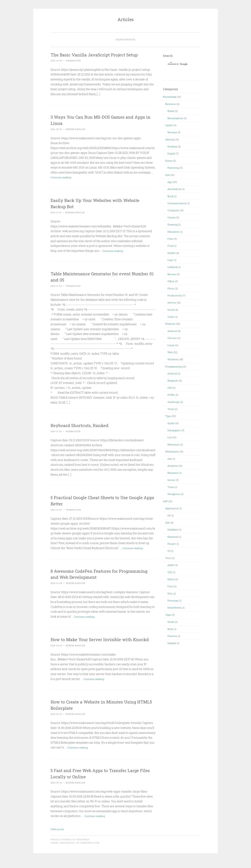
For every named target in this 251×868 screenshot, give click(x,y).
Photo (171, 288)
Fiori (170, 586)
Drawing (172, 224)
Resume (172, 132)
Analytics (173, 466)
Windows (173, 359)
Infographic (174, 430)
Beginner (173, 381)
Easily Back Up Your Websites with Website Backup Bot (93, 203)
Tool (168, 558)
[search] (178, 64)
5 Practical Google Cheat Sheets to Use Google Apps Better (96, 500)
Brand (171, 111)
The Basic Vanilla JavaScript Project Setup (101, 54)
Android (172, 331)
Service (172, 302)
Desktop (172, 146)
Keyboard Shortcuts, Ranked (85, 425)
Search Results (125, 39)
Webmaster (172, 452)
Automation (174, 189)
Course (172, 217)
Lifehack (172, 267)
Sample (172, 643)
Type (168, 416)
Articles (126, 19)
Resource (173, 473)
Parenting (173, 168)
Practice (172, 636)
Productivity (175, 295)
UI (169, 551)
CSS (170, 388)
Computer (173, 210)
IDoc (170, 593)
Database (173, 530)
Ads (170, 459)
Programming (173, 366)
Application (172, 508)
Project (172, 544)
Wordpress (174, 494)
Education (173, 232)
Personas (173, 601)
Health (171, 253)
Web (170, 352)
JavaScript (174, 402)
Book (170, 196)
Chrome (172, 338)
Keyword (173, 537)
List (170, 437)
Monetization (175, 118)
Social (171, 310)
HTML (171, 395)
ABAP (171, 565)
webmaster (73, 61)
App (170, 182)
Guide (171, 423)
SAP (165, 501)
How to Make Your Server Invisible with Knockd (98, 642)
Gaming (170, 139)
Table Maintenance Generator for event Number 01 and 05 (97, 276)
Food (170, 246)
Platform (170, 324)
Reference (173, 444)
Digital (171, 153)
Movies (172, 274)
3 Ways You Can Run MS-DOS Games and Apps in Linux (100, 120)
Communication (177, 203)
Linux (171, 345)
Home (169, 161)
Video (171, 317)
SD (169, 515)
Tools (171, 409)
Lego (170, 260)
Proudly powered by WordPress (70, 846)
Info (168, 175)
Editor (171, 579)
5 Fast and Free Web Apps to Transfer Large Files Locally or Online (102, 779)
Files (170, 239)
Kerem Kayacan (76, 129)
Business (171, 104)
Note (170, 629)
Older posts (57, 835)
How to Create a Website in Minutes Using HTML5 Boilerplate (101, 711)
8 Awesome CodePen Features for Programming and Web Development (95, 574)
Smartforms (174, 608)
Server (171, 480)
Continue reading (62, 177)
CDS (170, 572)
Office (171, 281)
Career (169, 125)
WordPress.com (90, 849)
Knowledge (170, 97)
